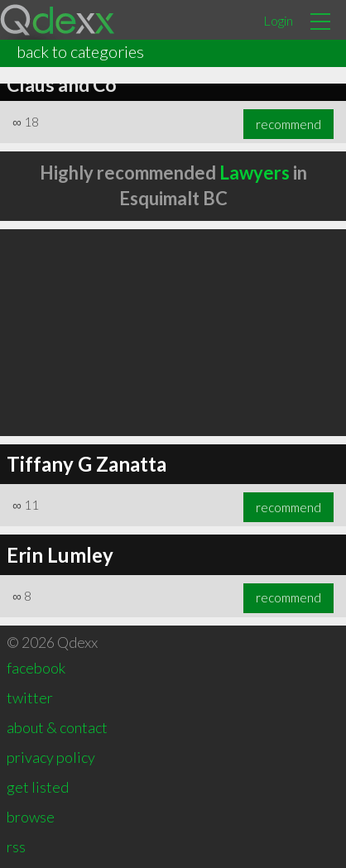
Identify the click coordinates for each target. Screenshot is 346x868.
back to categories (80, 51)
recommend (288, 124)
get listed (38, 787)
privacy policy (51, 757)
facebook (36, 668)
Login (278, 20)
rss (16, 846)
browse (31, 817)
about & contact (57, 727)
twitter (30, 698)
